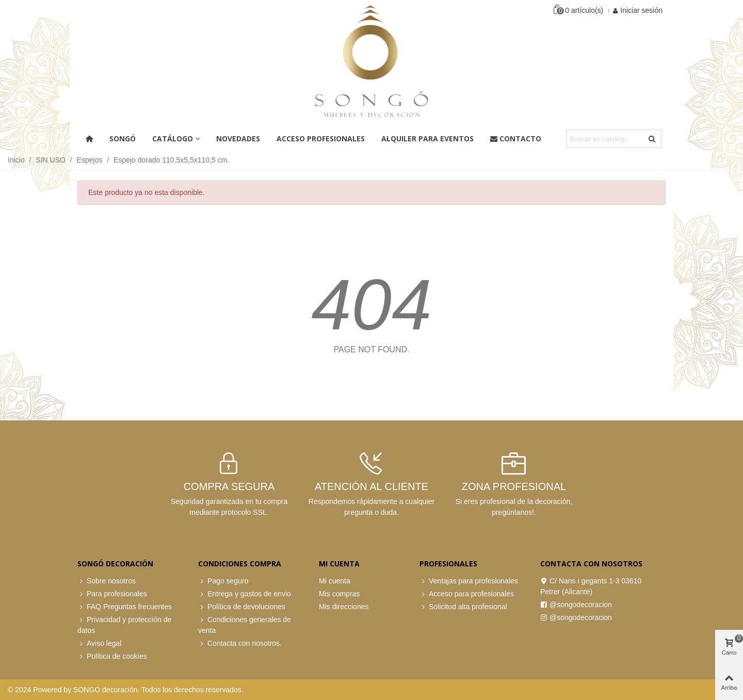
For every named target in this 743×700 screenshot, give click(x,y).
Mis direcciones (344, 607)
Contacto (516, 139)
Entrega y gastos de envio (245, 594)
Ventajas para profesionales (469, 581)
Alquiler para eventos (427, 139)
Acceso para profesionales (467, 594)
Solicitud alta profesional (463, 607)
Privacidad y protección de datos (124, 624)
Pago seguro (223, 581)
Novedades (238, 139)
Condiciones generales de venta (245, 624)
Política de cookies (112, 656)
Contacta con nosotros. (240, 644)
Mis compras (339, 594)
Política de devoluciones (242, 607)
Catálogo (173, 139)
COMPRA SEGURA (229, 486)
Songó (123, 139)
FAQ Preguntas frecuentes (125, 607)
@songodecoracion (576, 605)
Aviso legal (99, 644)
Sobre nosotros (107, 581)
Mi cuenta (335, 581)
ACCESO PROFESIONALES (321, 139)
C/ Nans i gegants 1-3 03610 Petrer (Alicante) (591, 586)
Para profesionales (112, 594)
